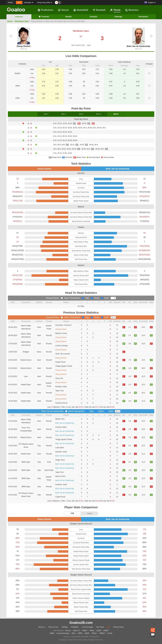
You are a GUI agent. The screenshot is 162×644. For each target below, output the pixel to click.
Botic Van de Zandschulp (138, 37)
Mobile (10, 3)
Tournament (143, 17)
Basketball (81, 10)
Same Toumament (71, 298)
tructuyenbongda (63, 633)
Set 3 (81, 114)
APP (19, 3)
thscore (68, 631)
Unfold (110, 633)
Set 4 (98, 114)
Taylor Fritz (59, 391)
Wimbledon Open (22, 21)
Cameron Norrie (61, 403)
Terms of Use (53, 627)
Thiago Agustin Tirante (64, 366)
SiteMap (65, 627)
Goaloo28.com (81, 623)
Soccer (63, 10)
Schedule (93, 17)
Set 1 (46, 114)
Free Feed (100, 627)
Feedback (75, 627)
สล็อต (74, 633)
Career (90, 513)
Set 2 (64, 114)
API (108, 627)
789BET (102, 633)
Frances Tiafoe (61, 427)
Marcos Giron (60, 476)
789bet (94, 633)
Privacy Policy (118, 627)
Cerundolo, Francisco (63, 325)
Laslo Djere (60, 448)
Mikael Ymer (60, 419)
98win (92, 631)
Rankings (118, 17)
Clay (86, 298)
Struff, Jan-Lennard (63, 354)
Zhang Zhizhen (24, 37)
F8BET (85, 631)
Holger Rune (60, 460)
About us (42, 627)
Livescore (19, 17)
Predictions (46, 10)
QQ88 (99, 631)
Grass (95, 298)
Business (132, 10)
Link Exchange (87, 627)
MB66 (52, 633)
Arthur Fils (59, 378)
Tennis (115, 10)
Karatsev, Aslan (61, 387)
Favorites (44, 17)
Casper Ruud (60, 362)
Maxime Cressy (61, 333)
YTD (72, 513)
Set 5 (116, 114)
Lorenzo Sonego (62, 346)
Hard (105, 298)
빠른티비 (77, 631)
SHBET (106, 631)
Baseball (99, 10)
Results (69, 17)
